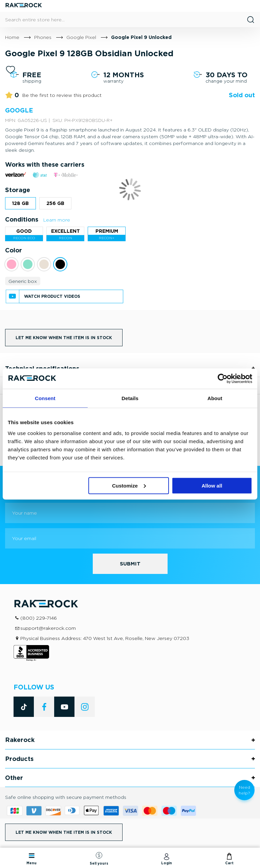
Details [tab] (130, 398)
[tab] (130, 740)
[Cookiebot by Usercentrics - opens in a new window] (223, 379)
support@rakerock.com (48, 628)
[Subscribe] (130, 564)
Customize (129, 485)
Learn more (57, 220)
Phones (43, 37)
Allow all (212, 485)
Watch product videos (52, 296)
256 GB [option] (55, 203)
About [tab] (215, 398)
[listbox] (130, 205)
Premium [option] (107, 231)
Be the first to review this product (62, 95)
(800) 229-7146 (39, 618)
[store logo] (24, 6)
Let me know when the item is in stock (64, 338)
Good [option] (24, 231)
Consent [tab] (45, 398)
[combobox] (130, 19)
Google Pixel (81, 37)
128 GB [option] (20, 203)
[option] (12, 264)
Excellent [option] (66, 231)
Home (12, 37)
